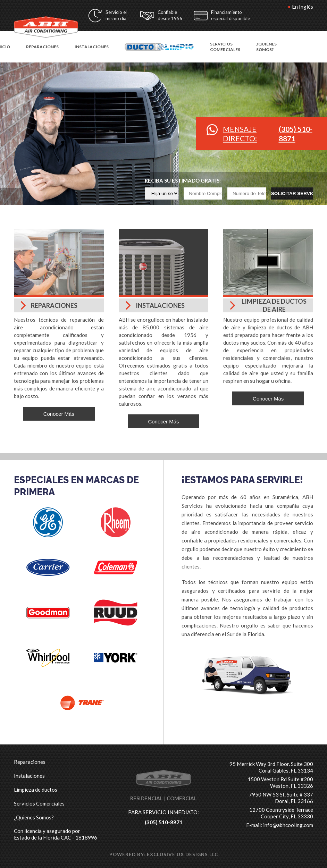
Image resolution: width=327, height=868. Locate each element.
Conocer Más (59, 414)
